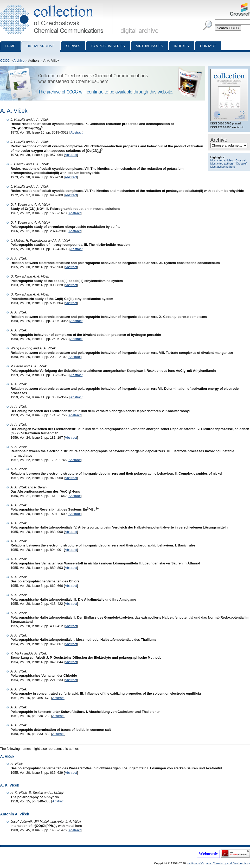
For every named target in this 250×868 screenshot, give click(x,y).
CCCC (5, 61)
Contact (208, 46)
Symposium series (108, 46)
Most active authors (223, 167)
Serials (73, 46)
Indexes (182, 46)
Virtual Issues (150, 46)
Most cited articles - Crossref (228, 160)
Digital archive (41, 46)
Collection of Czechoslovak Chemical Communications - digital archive (57, 5)
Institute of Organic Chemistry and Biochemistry (218, 863)
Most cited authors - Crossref (229, 163)
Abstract (76, 132)
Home (10, 46)
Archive (19, 61)
